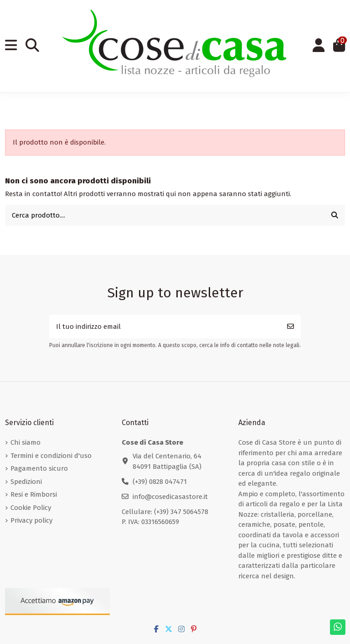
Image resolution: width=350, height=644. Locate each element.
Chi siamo (26, 442)
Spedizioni (26, 482)
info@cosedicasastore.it (170, 497)
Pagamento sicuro (39, 468)
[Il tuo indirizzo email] (165, 327)
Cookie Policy (31, 508)
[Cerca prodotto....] (335, 216)
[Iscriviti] (291, 327)
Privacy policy (31, 520)
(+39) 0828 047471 (160, 482)
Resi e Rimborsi (34, 494)
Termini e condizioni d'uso (51, 456)
